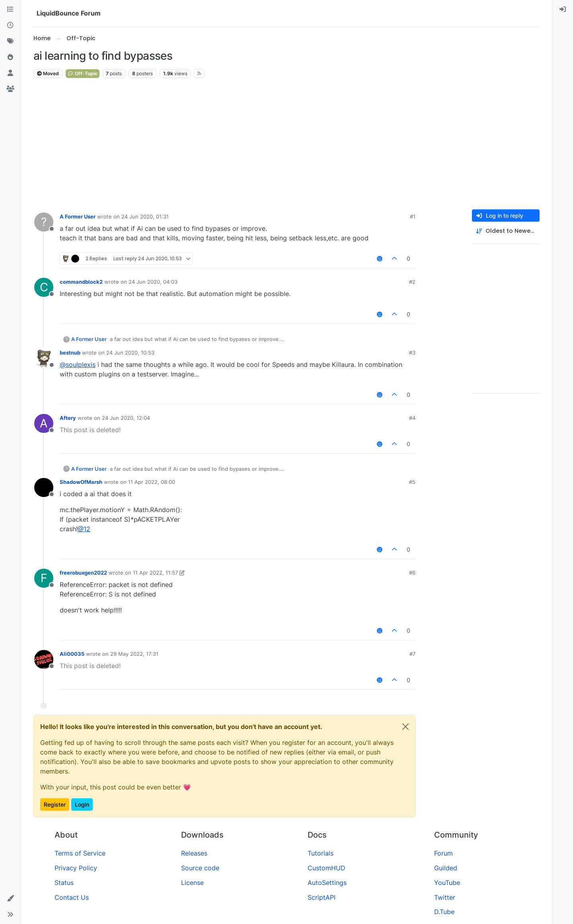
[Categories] (10, 10)
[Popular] (10, 57)
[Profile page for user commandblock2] (44, 287)
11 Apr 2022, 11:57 (155, 573)
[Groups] (10, 89)
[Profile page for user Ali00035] (44, 659)
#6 (412, 573)
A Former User (78, 216)
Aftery (68, 418)
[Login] (563, 10)
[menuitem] (563, 10)
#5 (412, 482)
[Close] (405, 727)
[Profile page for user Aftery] (44, 423)
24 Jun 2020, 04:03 (153, 282)
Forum (443, 853)
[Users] (10, 73)
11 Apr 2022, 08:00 (152, 482)
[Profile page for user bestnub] (44, 358)
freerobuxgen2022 (83, 573)
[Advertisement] (286, 144)
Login (82, 804)
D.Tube (444, 912)
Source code (200, 868)
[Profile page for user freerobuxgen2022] (44, 578)
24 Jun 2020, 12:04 (126, 418)
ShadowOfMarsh (81, 482)
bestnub (70, 353)
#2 (412, 282)
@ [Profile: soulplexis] (78, 365)
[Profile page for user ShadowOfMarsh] (44, 487)
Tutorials (321, 853)
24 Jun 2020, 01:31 (145, 216)
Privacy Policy (76, 868)
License (192, 883)
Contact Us (72, 897)
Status (64, 883)
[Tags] (10, 41)
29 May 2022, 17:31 (134, 654)
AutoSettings (327, 883)
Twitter (445, 897)
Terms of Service (80, 853)
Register (55, 804)
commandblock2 (81, 282)
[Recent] (10, 25)
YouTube (447, 883)
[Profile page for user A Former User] (44, 222)
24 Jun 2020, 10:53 (130, 353)
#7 (412, 654)
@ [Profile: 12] (84, 529)
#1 (413, 216)
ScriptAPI (322, 897)
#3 (412, 353)
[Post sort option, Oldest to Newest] (506, 231)
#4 (412, 418)
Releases (194, 853)
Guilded (446, 868)
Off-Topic (83, 73)
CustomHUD (326, 868)
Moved (48, 73)
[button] (10, 899)
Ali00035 (72, 654)
